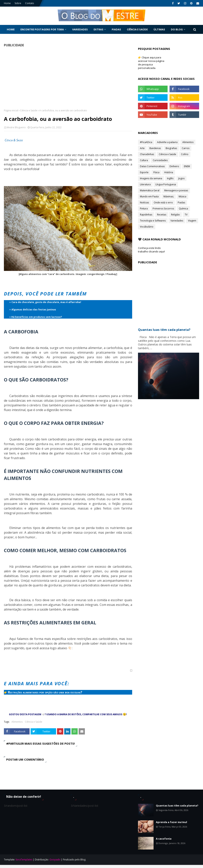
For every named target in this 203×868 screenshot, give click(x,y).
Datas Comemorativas (152, 166)
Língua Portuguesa (166, 184)
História (169, 172)
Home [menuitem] (11, 29)
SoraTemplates (24, 860)
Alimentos (17, 722)
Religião (175, 215)
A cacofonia (164, 839)
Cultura (144, 160)
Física (156, 172)
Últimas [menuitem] (159, 29)
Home (7, 3)
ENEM (187, 166)
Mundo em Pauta (149, 196)
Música (182, 196)
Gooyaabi (55, 860)
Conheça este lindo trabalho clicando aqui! (151, 250)
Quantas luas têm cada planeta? (177, 806)
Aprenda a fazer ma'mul (171, 822)
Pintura (144, 209)
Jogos (181, 178)
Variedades (177, 221)
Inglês (170, 178)
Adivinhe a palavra (167, 142)
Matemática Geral (150, 190)
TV (186, 215)
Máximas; (169, 196)
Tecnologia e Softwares (153, 221)
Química (183, 209)
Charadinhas (147, 154)
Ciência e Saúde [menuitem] (137, 29)
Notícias (144, 203)
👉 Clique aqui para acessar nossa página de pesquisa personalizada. (151, 63)
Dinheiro (174, 166)
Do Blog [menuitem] (177, 29)
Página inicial (11, 110)
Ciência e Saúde (29, 110)
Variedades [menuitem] (80, 29)
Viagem (192, 221)
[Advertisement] (67, 78)
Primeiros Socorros (163, 209)
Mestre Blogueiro (16, 127)
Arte (142, 148)
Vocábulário (147, 227)
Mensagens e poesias (176, 190)
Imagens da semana (151, 178)
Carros (186, 148)
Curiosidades (160, 160)
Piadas (181, 203)
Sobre (18, 3)
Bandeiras (155, 148)
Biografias (171, 148)
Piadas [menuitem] (116, 29)
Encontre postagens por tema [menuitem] (42, 29)
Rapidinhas (146, 215)
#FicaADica (146, 142)
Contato (30, 3)
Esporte (144, 172)
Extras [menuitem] (98, 29)
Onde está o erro (163, 203)
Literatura (145, 184)
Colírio (185, 154)
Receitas (162, 215)
